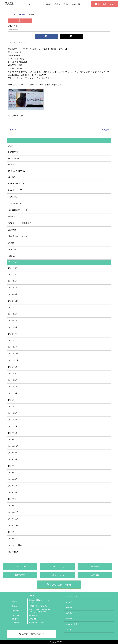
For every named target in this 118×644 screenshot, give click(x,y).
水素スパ (20, 20)
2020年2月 (13, 499)
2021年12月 (13, 354)
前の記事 (13, 130)
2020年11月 (13, 440)
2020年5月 (13, 479)
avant (11, 146)
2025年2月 (13, 268)
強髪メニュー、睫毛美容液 (20, 223)
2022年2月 (13, 341)
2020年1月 (13, 506)
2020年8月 (13, 459)
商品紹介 (12, 217)
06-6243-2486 (34, 615)
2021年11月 (13, 360)
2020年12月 (13, 433)
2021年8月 (13, 380)
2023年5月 (13, 288)
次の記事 (105, 130)
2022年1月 (13, 347)
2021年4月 (13, 407)
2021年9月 (13, 374)
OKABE (12, 177)
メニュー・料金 (15, 545)
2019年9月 (13, 532)
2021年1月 (13, 426)
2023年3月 (13, 294)
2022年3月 (13, 334)
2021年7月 (13, 387)
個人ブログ (13, 552)
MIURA (11, 165)
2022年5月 (13, 321)
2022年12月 (13, 301)
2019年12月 (13, 512)
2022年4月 (13, 327)
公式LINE (32, 619)
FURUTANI (13, 152)
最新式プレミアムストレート (21, 236)
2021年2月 (13, 420)
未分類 (11, 243)
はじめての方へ (31, 4)
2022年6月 (13, 314)
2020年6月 (13, 473)
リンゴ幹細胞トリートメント (21, 210)
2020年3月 (13, 492)
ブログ (69, 630)
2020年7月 (13, 466)
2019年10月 (13, 525)
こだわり (41, 4)
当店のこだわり (57, 567)
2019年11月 (13, 519)
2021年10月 (13, 367)
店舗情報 (66, 4)
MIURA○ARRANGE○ (17, 171)
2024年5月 (13, 281)
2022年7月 (13, 308)
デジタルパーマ (15, 203)
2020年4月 (13, 486)
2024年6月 (13, 275)
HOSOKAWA (14, 158)
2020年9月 (13, 453)
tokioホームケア (15, 190)
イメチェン (13, 197)
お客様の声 (57, 4)
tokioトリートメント (17, 184)
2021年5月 (13, 400)
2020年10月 (13, 446)
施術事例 (49, 4)
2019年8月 (13, 539)
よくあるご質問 (75, 4)
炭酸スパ (20, 22)
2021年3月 (13, 413)
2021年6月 (13, 393)
